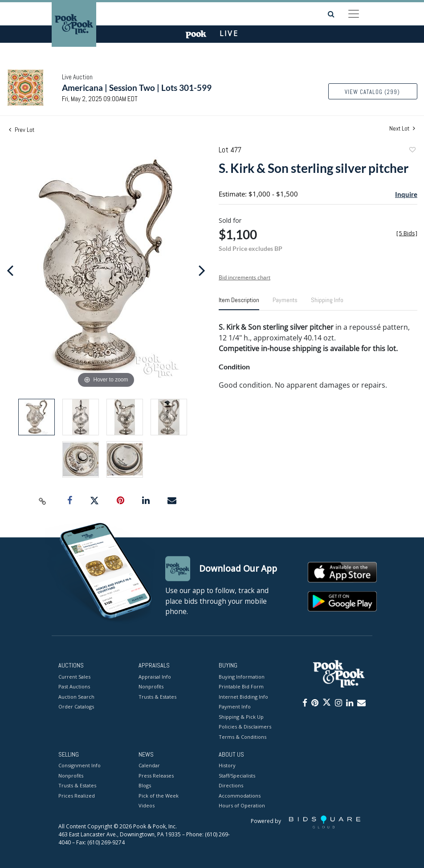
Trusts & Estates (157, 697)
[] (407, 233)
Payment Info (235, 706)
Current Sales (74, 677)
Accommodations (240, 796)
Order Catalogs (76, 706)
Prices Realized (77, 796)
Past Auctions (74, 686)
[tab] (239, 303)
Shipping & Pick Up (241, 717)
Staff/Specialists (237, 776)
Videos (147, 806)
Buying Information (242, 677)
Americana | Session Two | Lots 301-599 (137, 88)
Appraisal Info (155, 677)
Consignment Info (79, 766)
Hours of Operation (242, 806)
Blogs (145, 786)
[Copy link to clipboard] (43, 501)
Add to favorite (412, 151)
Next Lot (402, 129)
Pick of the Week (159, 796)
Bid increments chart (245, 277)
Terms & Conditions (243, 737)
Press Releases (156, 776)
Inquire (406, 194)
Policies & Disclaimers (245, 727)
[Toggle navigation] (354, 14)
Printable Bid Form (241, 686)
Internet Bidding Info (243, 697)
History (227, 766)
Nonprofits (151, 686)
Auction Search (76, 697)
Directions (231, 786)
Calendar (149, 766)
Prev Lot (22, 130)
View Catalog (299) (372, 92)
